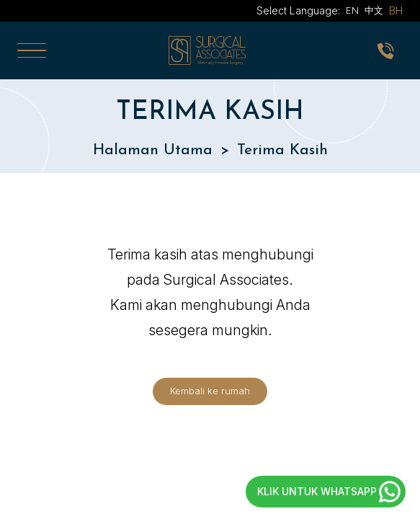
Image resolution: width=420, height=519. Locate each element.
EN (352, 11)
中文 (374, 11)
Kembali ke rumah (210, 391)
